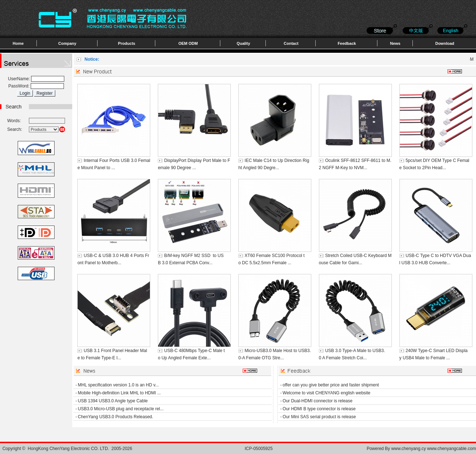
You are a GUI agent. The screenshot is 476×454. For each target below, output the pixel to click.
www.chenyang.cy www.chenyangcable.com (434, 449)
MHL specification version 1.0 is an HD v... (118, 385)
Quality (243, 43)
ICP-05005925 (258, 449)
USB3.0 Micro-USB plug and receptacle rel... (121, 409)
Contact (291, 43)
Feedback (347, 43)
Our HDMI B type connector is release (319, 409)
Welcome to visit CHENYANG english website (327, 393)
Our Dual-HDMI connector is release (318, 401)
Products (127, 43)
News (395, 43)
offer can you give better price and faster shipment (331, 385)
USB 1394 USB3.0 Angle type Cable (113, 401)
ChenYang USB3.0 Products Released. (116, 417)
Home (18, 43)
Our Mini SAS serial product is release (319, 417)
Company (67, 43)
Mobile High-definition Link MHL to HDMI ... (120, 393)
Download (445, 43)
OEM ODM (188, 43)
